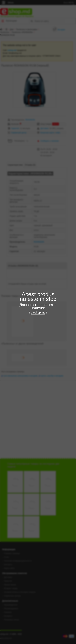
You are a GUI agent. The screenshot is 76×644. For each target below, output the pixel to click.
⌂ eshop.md (38, 312)
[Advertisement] (38, 334)
